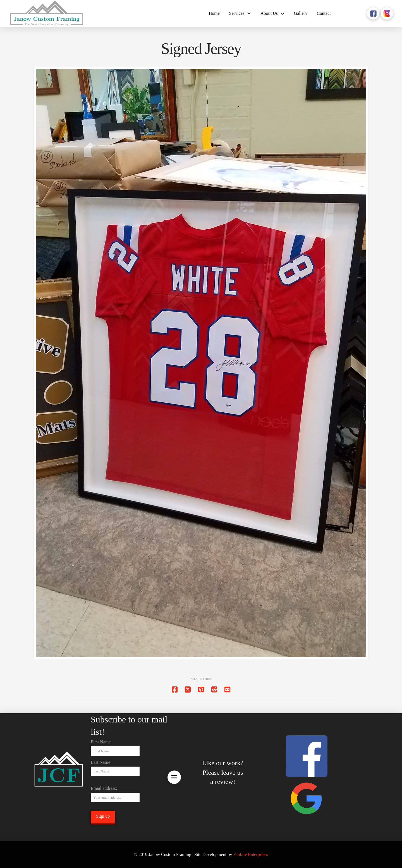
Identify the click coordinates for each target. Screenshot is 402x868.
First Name (101, 742)
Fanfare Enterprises (251, 854)
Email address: (104, 788)
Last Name (100, 762)
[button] (174, 777)
